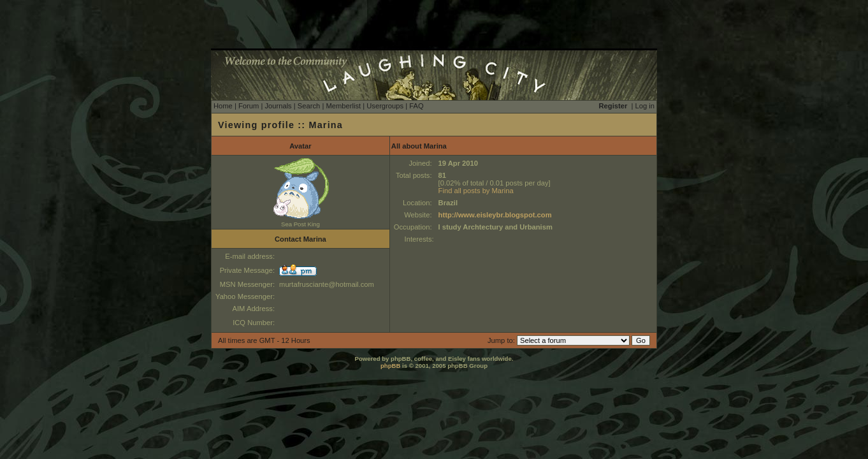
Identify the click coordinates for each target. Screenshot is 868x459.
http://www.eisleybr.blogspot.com (495, 215)
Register (613, 106)
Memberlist (343, 106)
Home (223, 106)
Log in (645, 106)
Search (309, 106)
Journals (278, 106)
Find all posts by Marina (476, 191)
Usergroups (385, 106)
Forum (249, 106)
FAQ (416, 106)
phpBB (390, 366)
